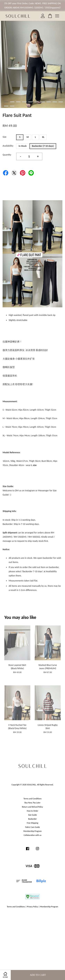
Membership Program (32, 831)
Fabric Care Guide (32, 827)
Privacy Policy (32, 907)
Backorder (32, 819)
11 (6, 106)
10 (61, 102)
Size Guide (33, 815)
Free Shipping (32, 823)
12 (12, 106)
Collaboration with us (32, 835)
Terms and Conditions (32, 799)
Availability (8, 146)
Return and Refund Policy (32, 807)
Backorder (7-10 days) (43, 146)
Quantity (7, 155)
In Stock (23, 146)
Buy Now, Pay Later (33, 803)
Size (5, 137)
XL (43, 137)
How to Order (33, 811)
